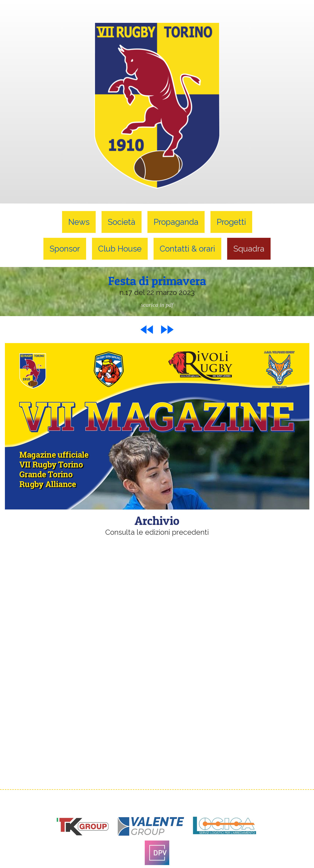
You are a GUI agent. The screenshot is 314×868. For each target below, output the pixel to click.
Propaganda (176, 222)
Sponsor (65, 249)
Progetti (231, 222)
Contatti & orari (187, 249)
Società (122, 222)
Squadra (249, 249)
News (79, 222)
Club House (120, 249)
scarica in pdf (157, 305)
